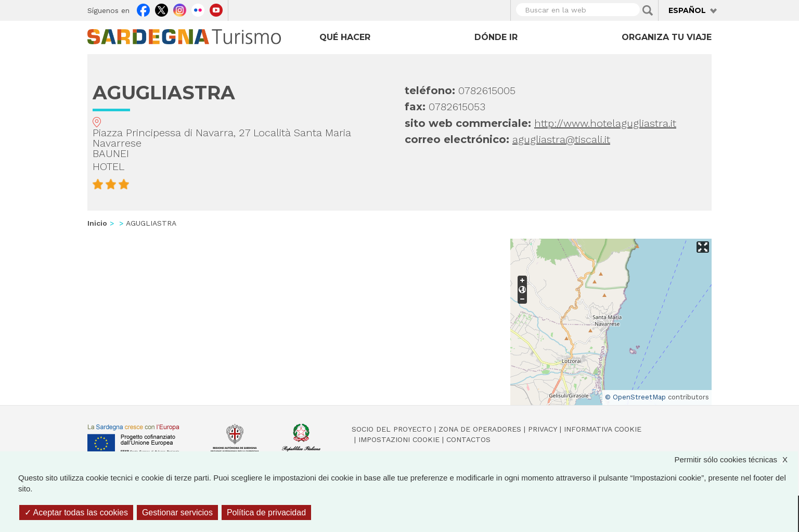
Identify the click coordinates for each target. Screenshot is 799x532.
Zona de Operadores (480, 429)
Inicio (97, 223)
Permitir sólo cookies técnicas (736, 459)
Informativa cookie (603, 429)
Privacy (543, 429)
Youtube (216, 9)
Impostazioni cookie (399, 439)
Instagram (180, 9)
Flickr (198, 9)
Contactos (468, 439)
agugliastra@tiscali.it (561, 139)
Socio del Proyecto (392, 429)
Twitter (162, 9)
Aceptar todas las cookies (76, 512)
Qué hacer (345, 37)
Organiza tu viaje (667, 37)
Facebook (143, 9)
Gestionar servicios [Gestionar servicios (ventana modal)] (177, 512)
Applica (648, 10)
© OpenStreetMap (635, 397)
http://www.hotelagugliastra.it (605, 123)
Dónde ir (496, 37)
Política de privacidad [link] (266, 512)
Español (687, 10)
